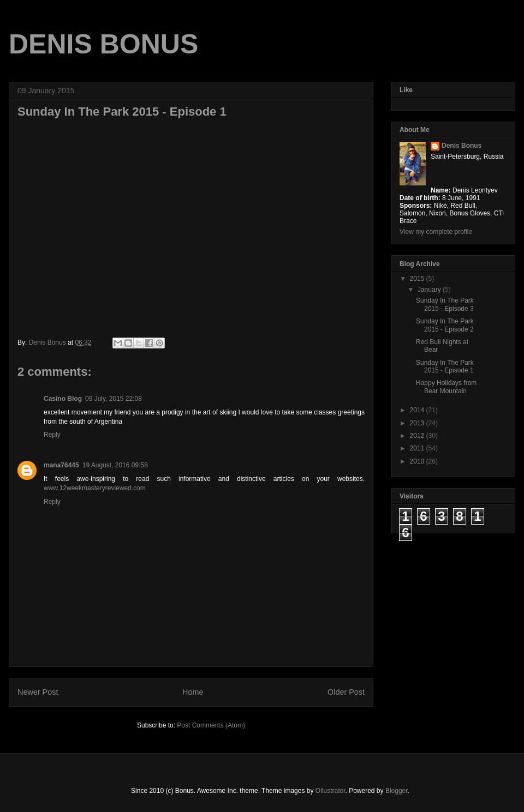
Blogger (397, 791)
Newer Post (38, 692)
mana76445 (61, 465)
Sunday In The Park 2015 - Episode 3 (445, 304)
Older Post (346, 692)
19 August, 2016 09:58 (115, 465)
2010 (418, 461)
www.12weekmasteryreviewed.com (95, 488)
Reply (52, 435)
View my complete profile (436, 232)
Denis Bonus (462, 146)
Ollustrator (331, 791)
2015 (418, 279)
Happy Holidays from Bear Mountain (446, 387)
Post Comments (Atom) (211, 725)
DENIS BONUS (103, 44)
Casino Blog (63, 399)
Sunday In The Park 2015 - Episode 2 (445, 325)
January (430, 290)
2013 (418, 423)
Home (193, 692)
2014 (418, 410)
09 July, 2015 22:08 (114, 399)
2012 (418, 436)
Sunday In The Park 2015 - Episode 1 (445, 366)
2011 (418, 448)
